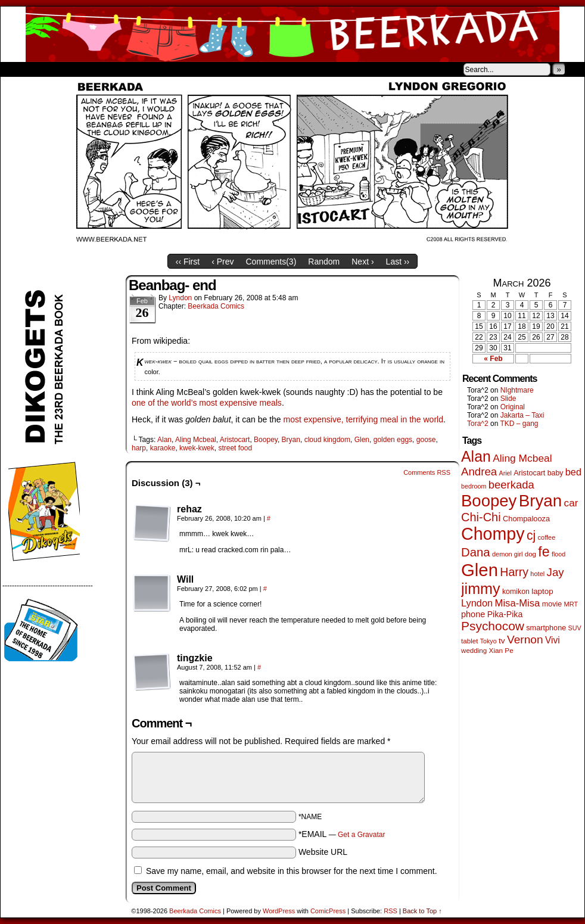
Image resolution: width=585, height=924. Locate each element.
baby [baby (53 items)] (556, 473)
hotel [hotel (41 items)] (537, 574)
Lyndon (180, 298)
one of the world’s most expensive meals (207, 403)
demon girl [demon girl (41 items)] (507, 554)
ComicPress (328, 911)
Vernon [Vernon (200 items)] (525, 640)
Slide (508, 399)
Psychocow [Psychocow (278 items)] (493, 626)
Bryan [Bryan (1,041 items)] (541, 501)
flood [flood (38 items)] (558, 554)
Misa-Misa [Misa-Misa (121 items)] (518, 603)
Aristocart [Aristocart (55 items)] (529, 473)
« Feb (493, 359)
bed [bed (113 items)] (573, 472)
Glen (362, 440)
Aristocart (235, 440)
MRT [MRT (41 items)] (571, 604)
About (52, 69)
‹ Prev (223, 262)
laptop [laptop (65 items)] (542, 591)
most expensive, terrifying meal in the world (363, 419)
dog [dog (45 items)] (530, 554)
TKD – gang (519, 424)
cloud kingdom (327, 440)
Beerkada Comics (292, 34)
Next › (362, 262)
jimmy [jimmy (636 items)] (481, 589)
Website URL (323, 852)
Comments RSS (427, 472)
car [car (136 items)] (571, 503)
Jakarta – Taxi (522, 415)
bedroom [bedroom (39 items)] (474, 486)
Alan (164, 440)
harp (139, 448)
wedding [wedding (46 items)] (474, 650)
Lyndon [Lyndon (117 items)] (477, 603)
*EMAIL (342, 834)
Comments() (271, 262)
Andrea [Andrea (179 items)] (479, 472)
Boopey (266, 440)
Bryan (291, 440)
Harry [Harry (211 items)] (514, 572)
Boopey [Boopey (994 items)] (489, 501)
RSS (390, 911)
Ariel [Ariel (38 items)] (505, 473)
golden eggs (393, 440)
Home (17, 69)
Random (324, 262)
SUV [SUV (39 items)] (575, 628)
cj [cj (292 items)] (531, 535)
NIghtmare (517, 390)
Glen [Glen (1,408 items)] (480, 570)
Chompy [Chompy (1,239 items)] (493, 534)
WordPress (279, 911)
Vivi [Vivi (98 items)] (553, 640)
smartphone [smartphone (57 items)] (546, 628)
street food (235, 448)
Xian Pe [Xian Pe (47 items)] (501, 650)
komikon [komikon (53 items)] (516, 592)
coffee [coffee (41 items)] (547, 537)
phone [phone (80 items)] (473, 614)
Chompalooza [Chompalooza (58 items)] (526, 519)
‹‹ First (188, 262)
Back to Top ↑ (422, 911)
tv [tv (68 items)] (502, 641)
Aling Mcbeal (196, 440)
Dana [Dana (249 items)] (476, 552)
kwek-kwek (197, 448)
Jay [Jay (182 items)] (556, 572)
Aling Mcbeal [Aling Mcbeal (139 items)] (522, 458)
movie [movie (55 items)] (552, 604)
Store (89, 69)
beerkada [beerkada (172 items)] (511, 485)
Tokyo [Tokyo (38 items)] (488, 641)
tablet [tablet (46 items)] (469, 641)
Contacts (135, 69)
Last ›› (398, 262)
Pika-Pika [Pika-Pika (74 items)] (505, 614)
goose (426, 440)
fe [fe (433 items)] (544, 552)
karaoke (163, 448)
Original (513, 407)
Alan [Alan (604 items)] (476, 456)
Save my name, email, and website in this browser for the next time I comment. (292, 871)
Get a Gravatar (361, 835)
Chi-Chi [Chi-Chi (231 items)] (481, 517)
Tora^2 (478, 424)
